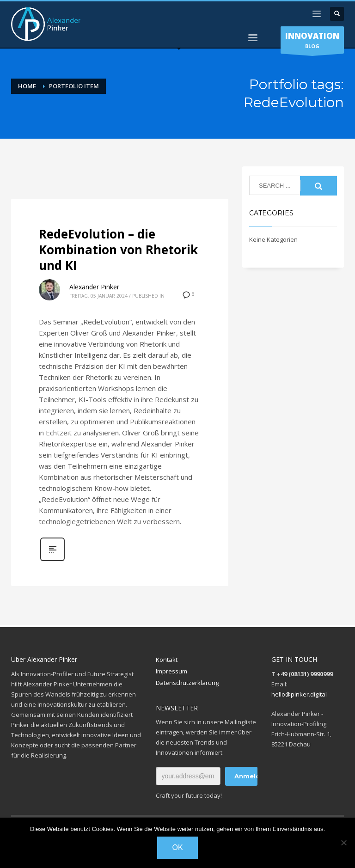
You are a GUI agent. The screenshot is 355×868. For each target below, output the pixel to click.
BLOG (312, 42)
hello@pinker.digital (299, 694)
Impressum (171, 671)
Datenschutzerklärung (187, 683)
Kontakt (167, 660)
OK (177, 847)
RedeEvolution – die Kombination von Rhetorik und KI (118, 250)
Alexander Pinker (94, 287)
